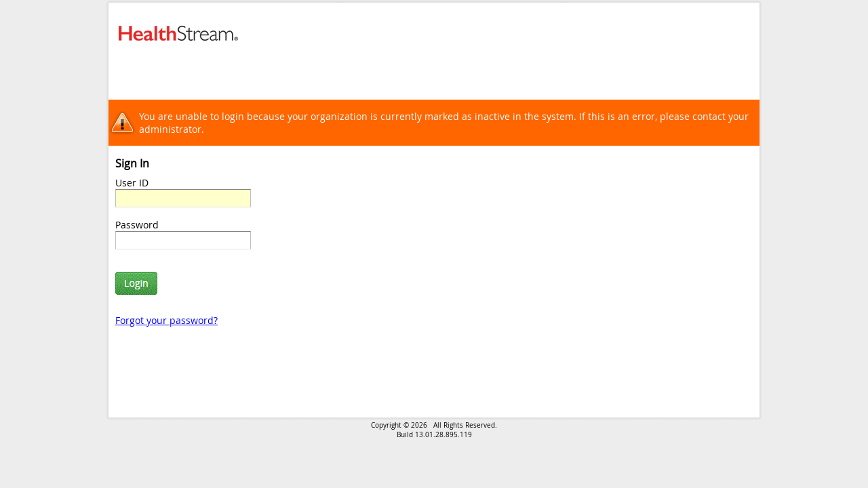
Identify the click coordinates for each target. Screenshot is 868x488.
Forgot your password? (166, 320)
